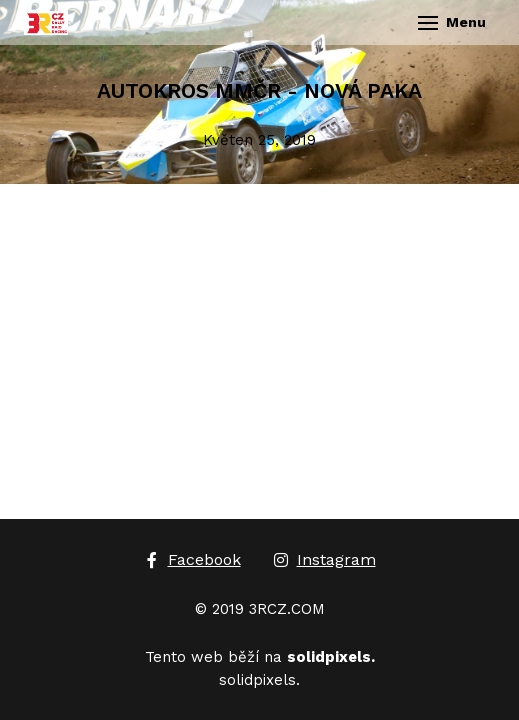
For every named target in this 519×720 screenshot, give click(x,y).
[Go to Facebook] (192, 560)
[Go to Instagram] (324, 560)
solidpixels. (259, 680)
